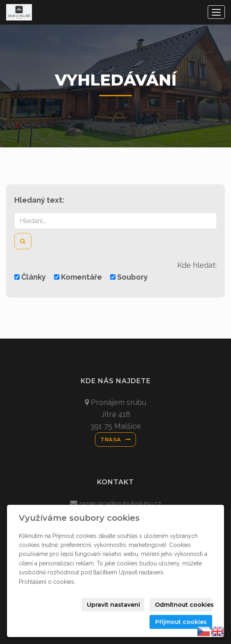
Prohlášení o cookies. (47, 582)
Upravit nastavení (113, 605)
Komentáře (78, 277)
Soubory (129, 277)
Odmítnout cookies (183, 605)
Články (30, 277)
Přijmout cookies (181, 622)
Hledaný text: (39, 200)
